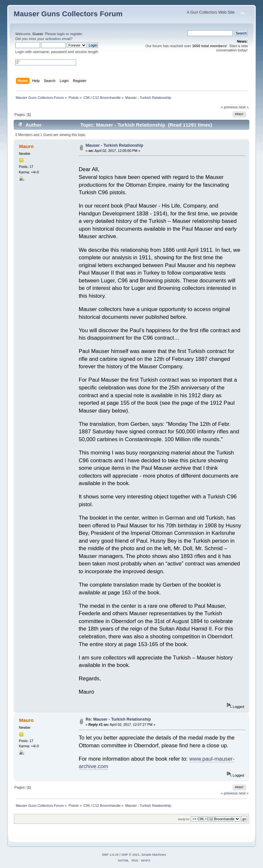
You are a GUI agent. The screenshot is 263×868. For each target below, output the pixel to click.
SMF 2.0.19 (110, 854)
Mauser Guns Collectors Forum (68, 14)
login (61, 34)
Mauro (26, 146)
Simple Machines (154, 854)
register (76, 34)
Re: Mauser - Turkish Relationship (118, 719)
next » (244, 107)
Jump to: (184, 819)
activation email (58, 39)
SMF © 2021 (131, 854)
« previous (229, 107)
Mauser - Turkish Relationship (114, 145)
